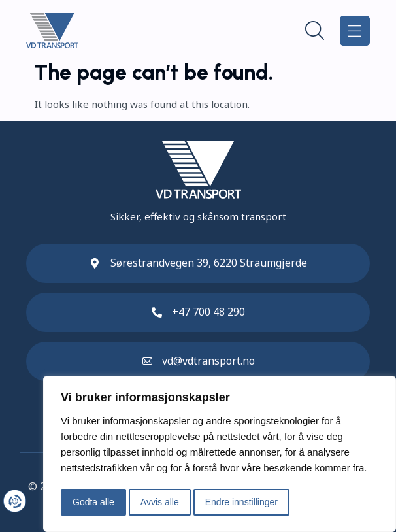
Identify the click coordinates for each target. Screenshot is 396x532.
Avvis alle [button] (160, 502)
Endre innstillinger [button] (241, 502)
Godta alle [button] (93, 502)
